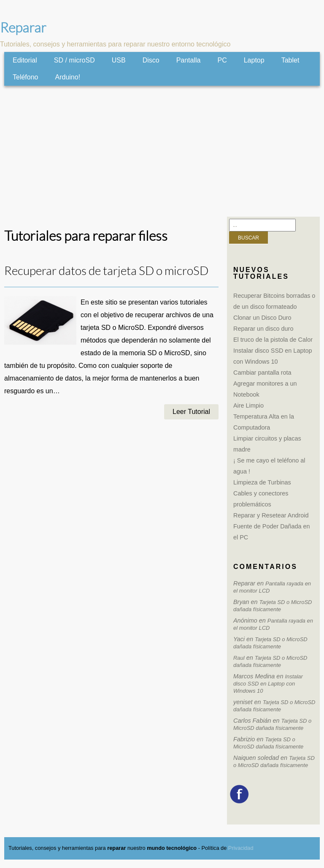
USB (119, 60)
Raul (239, 658)
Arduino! (68, 77)
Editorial (25, 60)
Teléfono (26, 77)
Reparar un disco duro (263, 329)
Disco (151, 60)
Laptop (254, 60)
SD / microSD (74, 60)
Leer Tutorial (191, 412)
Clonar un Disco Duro (262, 318)
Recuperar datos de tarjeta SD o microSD (106, 271)
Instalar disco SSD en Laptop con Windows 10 (268, 684)
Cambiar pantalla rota (262, 373)
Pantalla (189, 60)
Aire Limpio (248, 405)
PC (222, 60)
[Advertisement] (162, 151)
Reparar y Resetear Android (271, 515)
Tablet (290, 60)
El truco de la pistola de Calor (273, 340)
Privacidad (241, 848)
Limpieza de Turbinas (262, 482)
